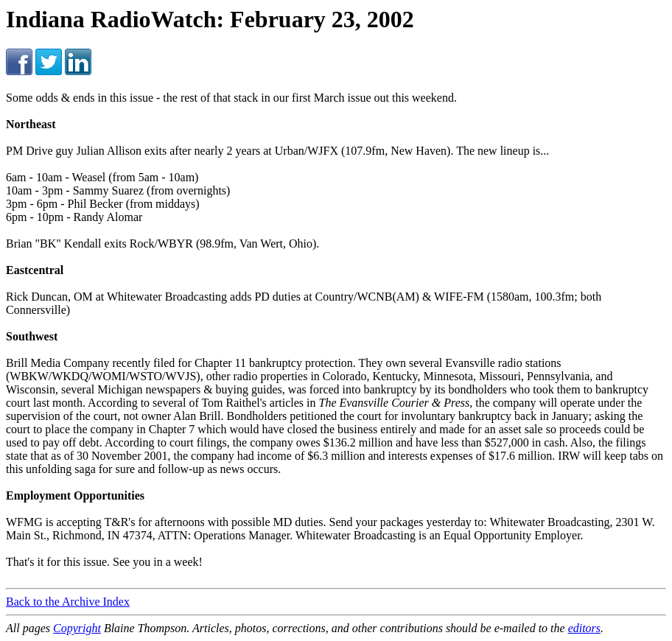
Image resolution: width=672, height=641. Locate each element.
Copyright (77, 628)
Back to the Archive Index (68, 602)
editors (584, 628)
